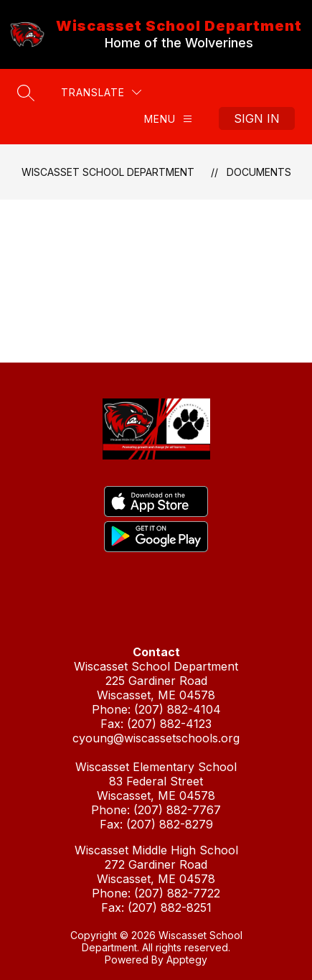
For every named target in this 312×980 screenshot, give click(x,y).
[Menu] (168, 119)
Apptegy (187, 960)
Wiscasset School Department (108, 172)
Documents (259, 172)
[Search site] (26, 93)
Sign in (257, 118)
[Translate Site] (101, 92)
